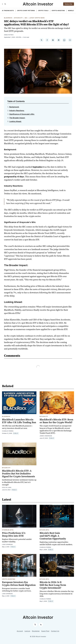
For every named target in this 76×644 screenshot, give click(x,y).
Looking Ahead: (15, 121)
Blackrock (8, 18)
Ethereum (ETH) (8, 530)
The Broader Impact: (17, 118)
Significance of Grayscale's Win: (22, 114)
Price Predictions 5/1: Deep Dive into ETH (14, 534)
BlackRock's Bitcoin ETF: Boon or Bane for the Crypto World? (56, 421)
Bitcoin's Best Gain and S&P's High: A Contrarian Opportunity (53, 536)
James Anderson (46, 436)
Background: (14, 107)
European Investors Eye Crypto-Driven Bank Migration (19, 584)
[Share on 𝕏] (42, 40)
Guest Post (45, 631)
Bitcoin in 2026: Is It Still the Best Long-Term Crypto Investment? (53, 585)
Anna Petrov (9, 35)
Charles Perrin (8, 431)
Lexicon (27, 631)
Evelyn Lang (7, 487)
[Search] (5, 4)
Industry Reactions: (17, 111)
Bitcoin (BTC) (44, 530)
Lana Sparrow (7, 544)
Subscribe (69, 4)
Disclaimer (36, 631)
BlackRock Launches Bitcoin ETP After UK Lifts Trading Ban (19, 421)
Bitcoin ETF (18, 18)
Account (20, 631)
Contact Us (55, 631)
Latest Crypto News (37, 18)
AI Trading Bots (8, 11)
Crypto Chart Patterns (26, 11)
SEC (26, 18)
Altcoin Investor (38, 4)
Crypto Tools (43, 11)
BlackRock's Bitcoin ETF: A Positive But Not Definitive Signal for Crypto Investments (18, 474)
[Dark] (3, 4)
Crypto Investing (58, 11)
